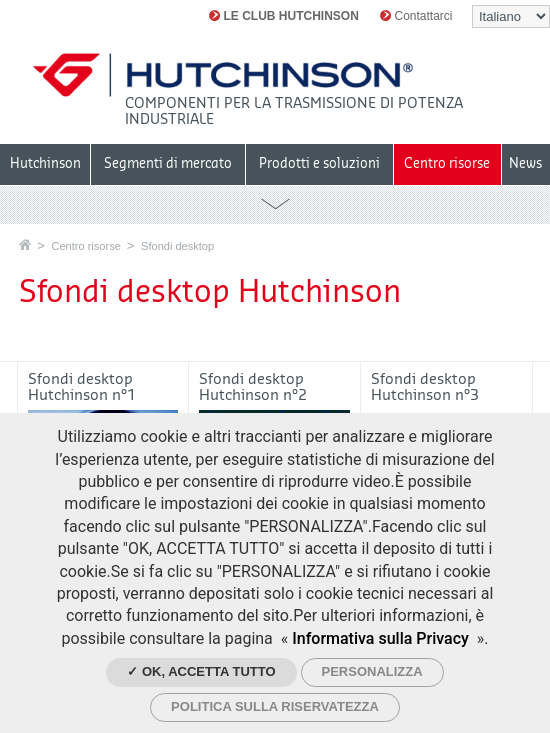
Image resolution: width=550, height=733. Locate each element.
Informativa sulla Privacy (380, 638)
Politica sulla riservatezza (275, 706)
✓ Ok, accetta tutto (201, 671)
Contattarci (416, 16)
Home (25, 244)
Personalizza (372, 671)
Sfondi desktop (177, 246)
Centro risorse (85, 246)
